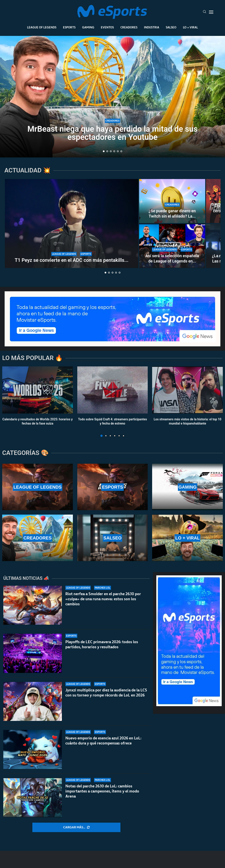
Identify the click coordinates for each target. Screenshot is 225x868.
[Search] (205, 12)
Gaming (88, 27)
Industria (152, 27)
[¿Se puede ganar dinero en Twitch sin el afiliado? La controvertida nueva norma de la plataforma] (172, 201)
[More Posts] (76, 827)
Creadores (129, 27)
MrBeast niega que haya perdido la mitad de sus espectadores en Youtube (112, 133)
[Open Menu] (211, 12)
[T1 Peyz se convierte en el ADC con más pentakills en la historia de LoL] (72, 223)
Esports (69, 27)
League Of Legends (42, 27)
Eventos (107, 27)
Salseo (171, 27)
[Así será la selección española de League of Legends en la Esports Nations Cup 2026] (172, 246)
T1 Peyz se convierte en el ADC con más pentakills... (72, 260)
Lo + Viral (190, 27)
